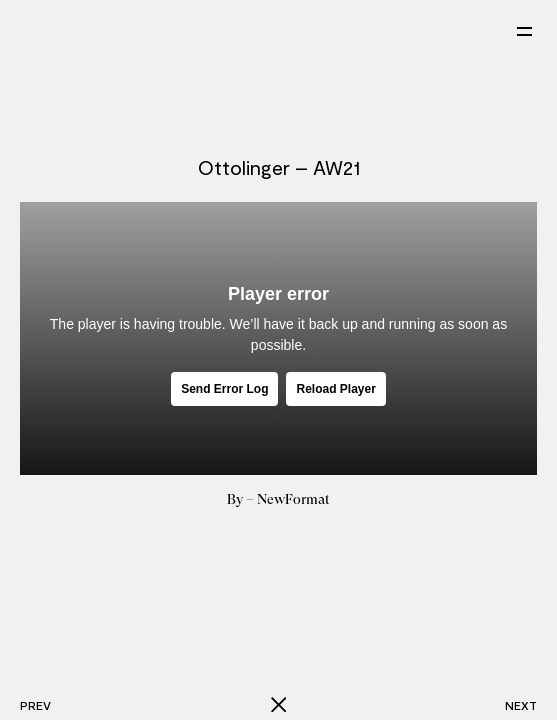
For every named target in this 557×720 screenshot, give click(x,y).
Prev (35, 705)
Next (521, 705)
